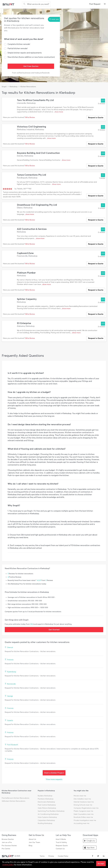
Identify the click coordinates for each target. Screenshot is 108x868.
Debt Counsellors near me (84, 814)
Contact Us (60, 849)
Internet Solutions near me (84, 802)
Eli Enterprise (24, 323)
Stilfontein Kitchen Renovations (13, 801)
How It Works (61, 839)
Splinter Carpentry (27, 299)
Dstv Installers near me (82, 799)
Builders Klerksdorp (45, 796)
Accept (101, 863)
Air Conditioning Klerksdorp (48, 814)
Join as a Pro (7, 842)
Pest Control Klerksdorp (47, 805)
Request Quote (62, 846)
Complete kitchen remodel (19, 44)
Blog (30, 846)
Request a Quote (96, 117)
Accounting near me (81, 823)
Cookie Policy (63, 856)
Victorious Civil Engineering (32, 127)
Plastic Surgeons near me (83, 811)
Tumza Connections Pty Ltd (31, 175)
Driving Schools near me (83, 805)
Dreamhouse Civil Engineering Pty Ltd (37, 205)
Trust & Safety (61, 842)
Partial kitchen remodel (17, 48)
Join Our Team (34, 842)
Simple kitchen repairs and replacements (25, 53)
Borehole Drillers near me (83, 817)
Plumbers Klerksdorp (46, 799)
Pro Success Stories (9, 846)
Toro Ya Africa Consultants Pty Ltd (35, 100)
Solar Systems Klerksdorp (47, 817)
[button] (105, 4)
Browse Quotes (8, 839)
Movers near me (80, 796)
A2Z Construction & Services (32, 229)
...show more (58, 112)
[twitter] (98, 856)
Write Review (30, 117)
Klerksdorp (14, 87)
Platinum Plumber (26, 273)
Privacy (51, 856)
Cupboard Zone (25, 253)
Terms (42, 856)
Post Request (95, 4)
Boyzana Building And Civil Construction (38, 153)
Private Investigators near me (85, 820)
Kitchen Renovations (28, 87)
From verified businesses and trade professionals (31, 73)
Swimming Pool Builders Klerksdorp (51, 811)
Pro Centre (6, 849)
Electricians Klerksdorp (46, 802)
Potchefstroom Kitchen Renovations (15, 798)
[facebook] (93, 856)
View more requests (54, 779)
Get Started (54, 630)
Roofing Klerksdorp (45, 823)
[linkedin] (104, 856)
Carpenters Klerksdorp (46, 820)
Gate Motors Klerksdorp (47, 808)
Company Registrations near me (86, 808)
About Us (32, 839)
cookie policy (8, 865)
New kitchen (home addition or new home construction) (31, 57)
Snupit (4, 87)
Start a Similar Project (54, 773)
